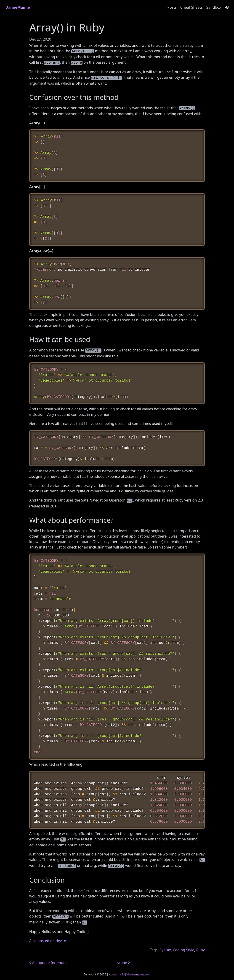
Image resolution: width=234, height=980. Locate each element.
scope (123, 963)
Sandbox (214, 7)
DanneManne (18, 7)
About (113, 974)
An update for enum (48, 963)
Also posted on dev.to (48, 941)
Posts (172, 7)
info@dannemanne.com (135, 974)
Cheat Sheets (191, 7)
